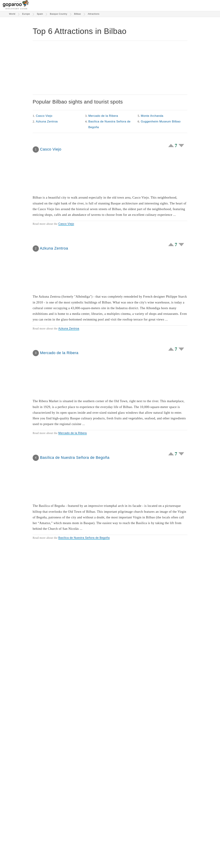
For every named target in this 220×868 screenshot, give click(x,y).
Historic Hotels (88, 856)
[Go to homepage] (16, 6)
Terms (129, 856)
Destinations (52, 856)
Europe (26, 14)
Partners (117, 856)
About (104, 856)
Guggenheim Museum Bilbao (161, 122)
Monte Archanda (152, 116)
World (12, 14)
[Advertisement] (110, 68)
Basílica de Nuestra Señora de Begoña (109, 124)
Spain (40, 14)
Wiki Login (155, 856)
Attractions (94, 14)
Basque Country (59, 14)
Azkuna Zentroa (47, 122)
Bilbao (78, 14)
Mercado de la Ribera (103, 116)
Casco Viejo (44, 116)
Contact (170, 856)
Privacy (141, 856)
